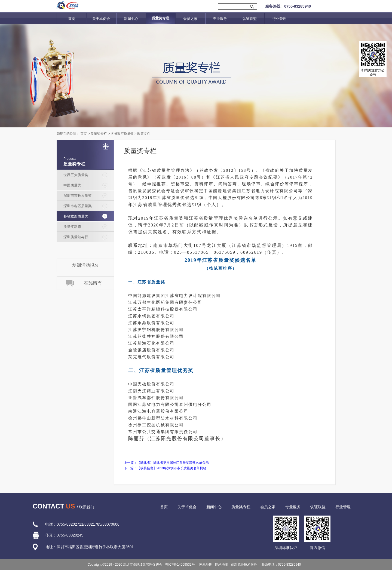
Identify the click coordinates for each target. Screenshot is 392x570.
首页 (72, 19)
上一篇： (166, 463)
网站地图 (205, 565)
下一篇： (165, 468)
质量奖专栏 (99, 134)
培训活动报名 (85, 265)
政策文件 (144, 134)
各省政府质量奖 (122, 134)
